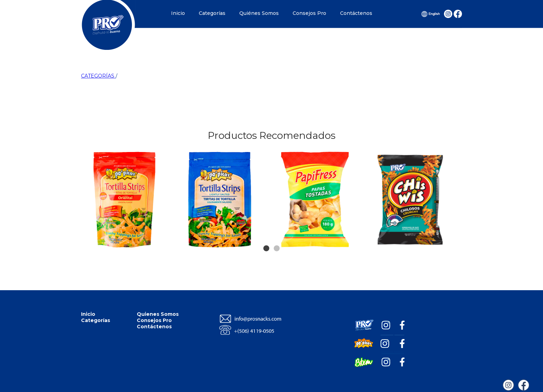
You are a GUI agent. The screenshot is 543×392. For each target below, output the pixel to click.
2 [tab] (277, 238)
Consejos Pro (309, 13)
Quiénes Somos (259, 13)
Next (449, 166)
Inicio (178, 13)
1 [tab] (266, 238)
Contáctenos (356, 13)
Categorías (212, 13)
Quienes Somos (158, 314)
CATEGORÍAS (98, 76)
